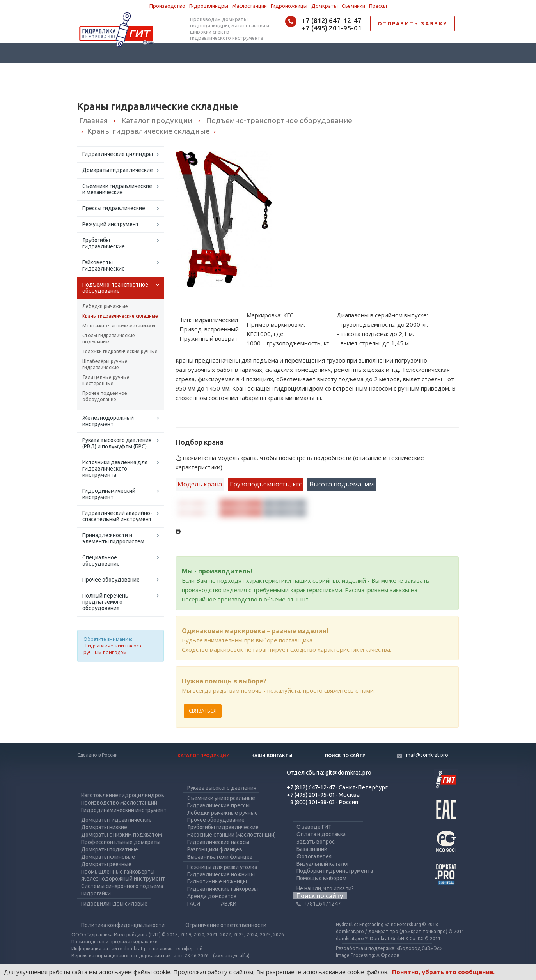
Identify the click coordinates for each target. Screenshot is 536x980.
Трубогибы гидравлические (104, 243)
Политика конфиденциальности (123, 925)
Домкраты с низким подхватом (122, 835)
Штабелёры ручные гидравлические (105, 364)
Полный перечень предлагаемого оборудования (105, 602)
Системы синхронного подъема (122, 886)
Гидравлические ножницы (221, 874)
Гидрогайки (96, 893)
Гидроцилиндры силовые (114, 904)
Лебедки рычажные (105, 306)
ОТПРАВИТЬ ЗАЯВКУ (413, 23)
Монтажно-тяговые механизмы (119, 326)
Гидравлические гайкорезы (223, 889)
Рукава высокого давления (222, 788)
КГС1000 (192, 504)
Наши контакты (272, 755)
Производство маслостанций (119, 803)
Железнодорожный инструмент (108, 421)
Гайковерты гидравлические (104, 265)
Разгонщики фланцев (215, 849)
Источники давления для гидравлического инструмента (115, 469)
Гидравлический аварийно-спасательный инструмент (117, 516)
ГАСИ (194, 904)
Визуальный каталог (323, 864)
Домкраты (325, 6)
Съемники (353, 6)
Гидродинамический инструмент (109, 494)
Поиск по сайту (345, 755)
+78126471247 (319, 904)
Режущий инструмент (111, 224)
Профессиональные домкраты (121, 842)
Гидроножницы (289, 6)
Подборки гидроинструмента (335, 871)
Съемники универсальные (221, 798)
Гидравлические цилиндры (118, 154)
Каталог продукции (204, 755)
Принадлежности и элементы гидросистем (113, 538)
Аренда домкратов (212, 896)
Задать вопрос (316, 842)
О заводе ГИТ (314, 827)
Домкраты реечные (106, 864)
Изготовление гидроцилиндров (123, 795)
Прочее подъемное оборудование (105, 396)
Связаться (203, 711)
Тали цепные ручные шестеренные (106, 380)
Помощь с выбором (321, 878)
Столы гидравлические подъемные (109, 339)
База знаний (312, 849)
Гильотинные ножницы (217, 881)
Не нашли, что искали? (325, 888)
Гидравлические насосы (218, 842)
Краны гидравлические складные (120, 316)
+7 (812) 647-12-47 (332, 20)
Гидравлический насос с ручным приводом (113, 649)
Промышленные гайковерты (118, 872)
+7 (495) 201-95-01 (332, 28)
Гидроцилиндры (209, 6)
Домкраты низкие (104, 827)
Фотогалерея (314, 856)
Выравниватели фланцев (220, 857)
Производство (167, 6)
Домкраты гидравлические (118, 170)
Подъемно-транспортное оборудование (115, 288)
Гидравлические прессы (218, 805)
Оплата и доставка (321, 834)
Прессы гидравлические (114, 208)
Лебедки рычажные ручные (223, 813)
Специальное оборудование (101, 561)
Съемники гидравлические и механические (117, 189)
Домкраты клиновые (108, 857)
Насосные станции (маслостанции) (232, 835)
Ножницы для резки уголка (222, 867)
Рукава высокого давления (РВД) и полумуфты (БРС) (117, 443)
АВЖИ (229, 904)
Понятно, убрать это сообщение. (443, 972)
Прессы (378, 6)
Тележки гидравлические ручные (120, 351)
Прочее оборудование (111, 580)
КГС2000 (192, 513)
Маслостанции (249, 6)
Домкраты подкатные (110, 849)
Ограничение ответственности (226, 925)
